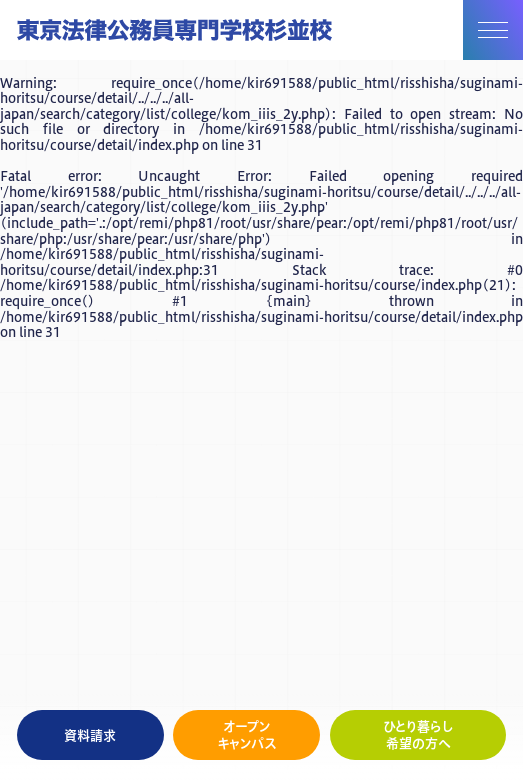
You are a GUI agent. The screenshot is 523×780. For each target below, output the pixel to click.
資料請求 (90, 735)
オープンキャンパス (246, 734)
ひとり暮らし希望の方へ (418, 734)
